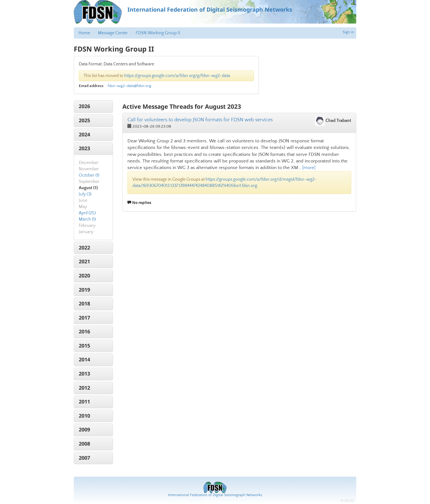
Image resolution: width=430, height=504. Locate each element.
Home (84, 33)
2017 (84, 318)
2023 (84, 148)
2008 (84, 444)
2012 (84, 388)
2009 (84, 430)
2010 (84, 416)
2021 (84, 261)
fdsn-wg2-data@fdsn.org (129, 86)
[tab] (93, 107)
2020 (84, 276)
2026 (84, 106)
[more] (309, 168)
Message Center (113, 33)
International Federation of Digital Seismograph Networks (215, 495)
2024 (84, 134)
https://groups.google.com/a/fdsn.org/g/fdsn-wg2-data (177, 76)
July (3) (85, 194)
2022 (84, 248)
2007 (84, 458)
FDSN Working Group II (158, 33)
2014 (84, 359)
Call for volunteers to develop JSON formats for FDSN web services (200, 120)
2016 (84, 331)
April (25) (87, 213)
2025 (84, 120)
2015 (84, 346)
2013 (84, 374)
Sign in (348, 32)
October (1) (89, 175)
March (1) (87, 219)
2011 (84, 402)
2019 (84, 290)
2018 (84, 304)
